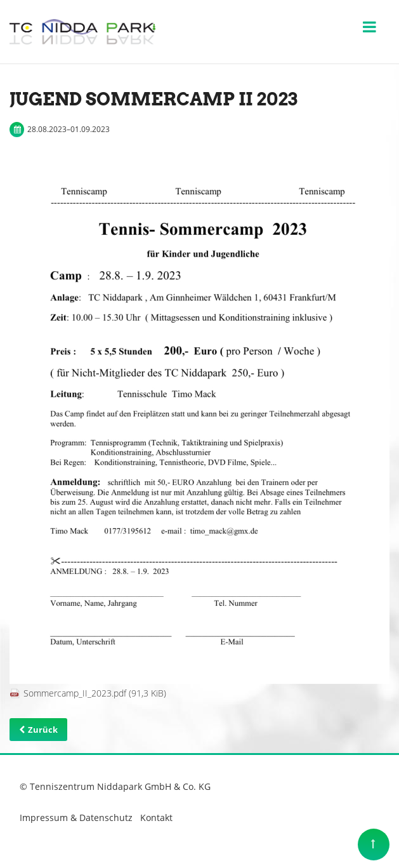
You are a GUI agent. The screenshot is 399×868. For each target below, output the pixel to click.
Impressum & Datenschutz (76, 818)
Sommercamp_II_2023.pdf (95, 693)
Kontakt (156, 818)
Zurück (43, 730)
